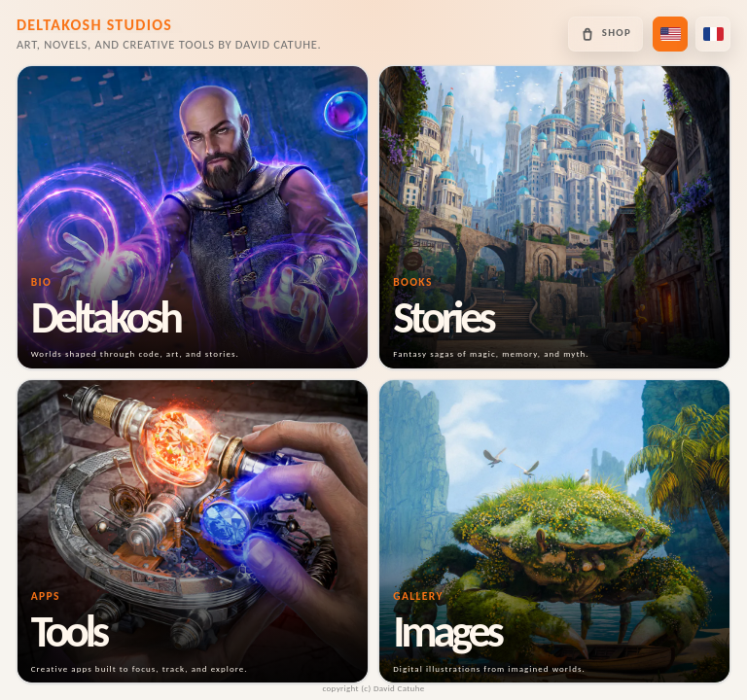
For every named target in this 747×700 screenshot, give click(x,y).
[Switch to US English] (670, 34)
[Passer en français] (713, 34)
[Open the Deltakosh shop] (605, 34)
